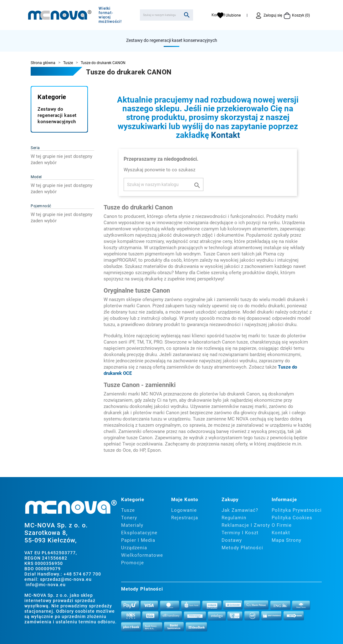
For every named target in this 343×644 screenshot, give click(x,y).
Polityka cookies (292, 518)
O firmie (282, 525)
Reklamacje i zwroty (246, 525)
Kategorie (52, 97)
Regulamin (234, 518)
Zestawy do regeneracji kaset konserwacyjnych (172, 40)
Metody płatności (242, 548)
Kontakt (225, 135)
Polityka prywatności (297, 510)
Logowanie (184, 510)
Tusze (128, 510)
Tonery (129, 518)
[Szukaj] (166, 15)
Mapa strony (287, 540)
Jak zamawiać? (240, 510)
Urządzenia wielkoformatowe (142, 551)
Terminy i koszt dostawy (240, 536)
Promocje (133, 563)
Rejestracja (185, 518)
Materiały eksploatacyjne (139, 529)
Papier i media (138, 540)
